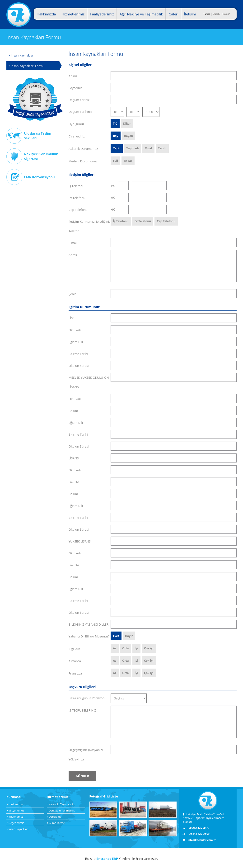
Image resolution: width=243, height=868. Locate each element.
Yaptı (117, 148)
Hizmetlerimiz (73, 14)
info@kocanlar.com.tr (199, 840)
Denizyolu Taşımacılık (61, 810)
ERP (115, 859)
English (216, 14)
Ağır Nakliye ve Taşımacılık (141, 14)
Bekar (128, 161)
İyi (136, 648)
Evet (116, 636)
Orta (125, 648)
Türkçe (207, 14)
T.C (115, 124)
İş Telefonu (121, 221)
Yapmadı (133, 148)
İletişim (190, 14)
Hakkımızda (46, 14)
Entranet (104, 859)
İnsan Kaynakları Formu (27, 66)
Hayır (129, 636)
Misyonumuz (15, 810)
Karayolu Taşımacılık (60, 804)
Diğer (127, 124)
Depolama (54, 817)
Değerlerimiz (15, 823)
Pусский (226, 14)
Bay (116, 136)
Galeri (173, 14)
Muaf (148, 148)
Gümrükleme (56, 823)
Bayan (129, 136)
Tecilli (162, 148)
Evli (115, 161)
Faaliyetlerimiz (102, 14)
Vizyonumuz (15, 817)
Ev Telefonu (143, 221)
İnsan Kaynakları (22, 55)
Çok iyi (149, 648)
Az (115, 648)
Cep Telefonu (166, 221)
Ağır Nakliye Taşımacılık (35, 99)
